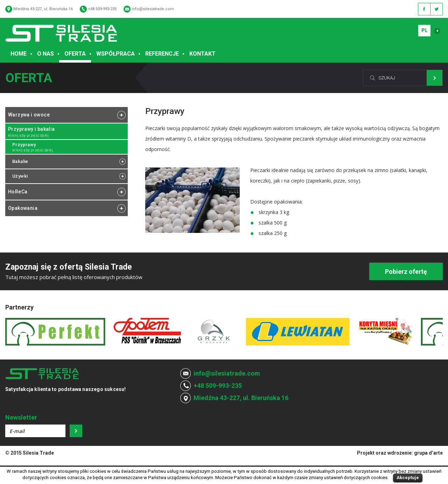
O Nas (45, 54)
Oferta (75, 54)
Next (434, 332)
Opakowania (23, 208)
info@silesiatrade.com (153, 9)
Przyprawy (24, 145)
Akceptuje (408, 478)
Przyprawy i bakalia (31, 129)
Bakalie (20, 161)
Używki (20, 176)
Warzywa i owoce (29, 115)
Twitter (436, 9)
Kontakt (202, 54)
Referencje (162, 54)
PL (425, 30)
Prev (14, 332)
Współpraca (115, 54)
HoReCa (18, 192)
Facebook (424, 9)
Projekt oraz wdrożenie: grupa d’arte (400, 453)
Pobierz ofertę (406, 272)
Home (19, 54)
